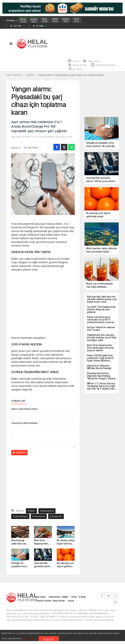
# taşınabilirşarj (20, 520)
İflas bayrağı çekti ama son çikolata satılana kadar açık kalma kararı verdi (20, 546)
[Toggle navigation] (11, 46)
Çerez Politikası (30, 638)
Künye (71, 604)
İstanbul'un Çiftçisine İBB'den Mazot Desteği (99, 370)
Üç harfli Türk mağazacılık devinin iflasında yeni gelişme (101, 313)
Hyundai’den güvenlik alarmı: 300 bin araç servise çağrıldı (43, 568)
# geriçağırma (47, 514)
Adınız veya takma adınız (24, 412)
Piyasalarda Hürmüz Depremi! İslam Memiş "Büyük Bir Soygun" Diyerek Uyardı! (102, 379)
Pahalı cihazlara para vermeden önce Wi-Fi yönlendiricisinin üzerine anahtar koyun (100, 323)
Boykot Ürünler (44, 604)
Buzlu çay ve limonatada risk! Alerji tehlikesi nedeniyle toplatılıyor (99, 289)
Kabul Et (49, 639)
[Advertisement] (43, 307)
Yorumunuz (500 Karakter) (24, 426)
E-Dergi (82, 600)
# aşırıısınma (39, 520)
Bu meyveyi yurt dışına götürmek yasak (66, 568)
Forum (74, 600)
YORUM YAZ (19, 456)
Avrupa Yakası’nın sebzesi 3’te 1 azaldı (101, 332)
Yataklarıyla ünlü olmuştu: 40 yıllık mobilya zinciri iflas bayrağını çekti (102, 341)
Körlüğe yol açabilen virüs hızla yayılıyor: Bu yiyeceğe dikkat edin (19, 568)
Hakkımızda (54, 600)
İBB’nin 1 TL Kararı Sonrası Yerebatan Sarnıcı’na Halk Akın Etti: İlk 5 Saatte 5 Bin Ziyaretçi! (101, 390)
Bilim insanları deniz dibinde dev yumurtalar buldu (101, 253)
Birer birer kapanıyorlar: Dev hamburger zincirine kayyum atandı (42, 546)
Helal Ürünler (59, 604)
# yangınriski (56, 520)
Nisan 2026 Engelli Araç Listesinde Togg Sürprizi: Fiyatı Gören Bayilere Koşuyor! (101, 361)
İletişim (65, 600)
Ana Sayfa (41, 600)
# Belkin (31, 514)
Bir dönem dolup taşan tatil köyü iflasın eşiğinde (66, 546)
